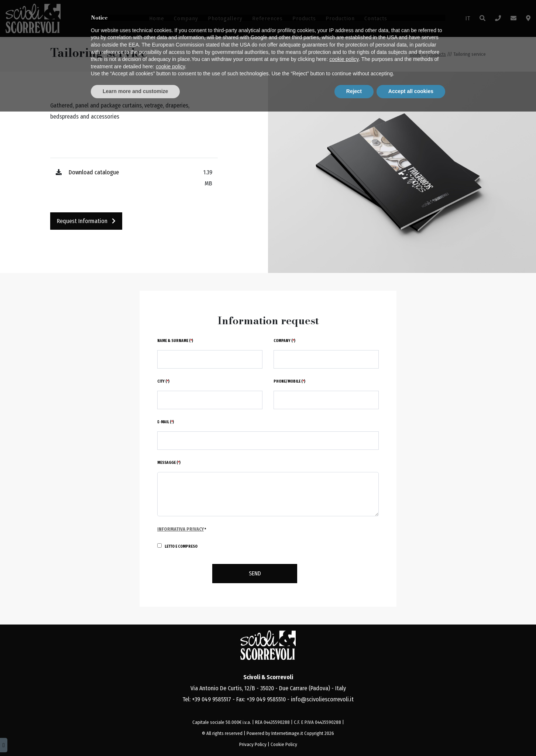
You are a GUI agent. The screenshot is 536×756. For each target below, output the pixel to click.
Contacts (376, 18)
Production (340, 18)
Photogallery (225, 18)
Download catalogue (94, 172)
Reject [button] (354, 736)
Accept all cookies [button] (411, 736)
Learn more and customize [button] (135, 736)
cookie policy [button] (344, 704)
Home (157, 18)
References (267, 18)
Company (186, 18)
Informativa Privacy (181, 529)
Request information (86, 221)
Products (304, 18)
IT (468, 18)
